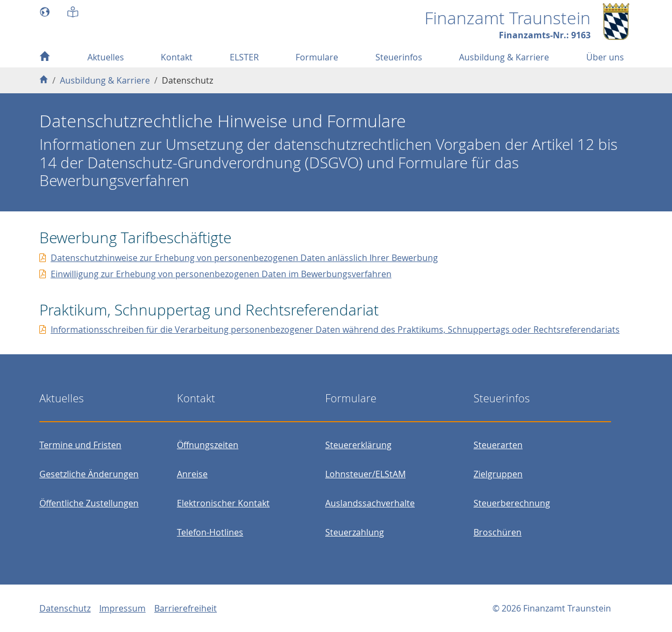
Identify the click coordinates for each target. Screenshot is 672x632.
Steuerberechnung (512, 503)
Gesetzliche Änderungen (89, 474)
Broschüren (498, 532)
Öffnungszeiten (208, 445)
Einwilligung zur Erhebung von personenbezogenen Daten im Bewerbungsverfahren (221, 274)
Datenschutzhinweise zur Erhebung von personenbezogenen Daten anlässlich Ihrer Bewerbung (244, 258)
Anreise (192, 474)
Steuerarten (498, 445)
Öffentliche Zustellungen (89, 503)
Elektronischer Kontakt (223, 503)
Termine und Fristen (80, 445)
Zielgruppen (498, 474)
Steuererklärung (358, 445)
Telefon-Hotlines (210, 532)
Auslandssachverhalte (370, 503)
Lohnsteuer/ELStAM (365, 474)
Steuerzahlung (355, 532)
